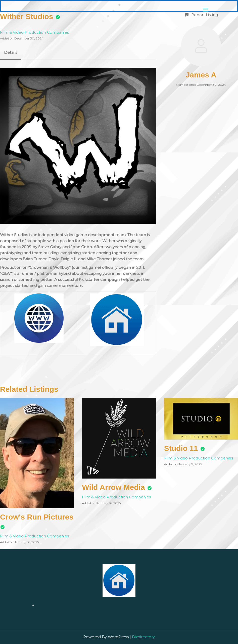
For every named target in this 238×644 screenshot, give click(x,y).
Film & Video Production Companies (34, 32)
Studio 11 (181, 448)
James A (201, 75)
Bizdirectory (143, 637)
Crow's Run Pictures (37, 517)
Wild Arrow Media (113, 487)
